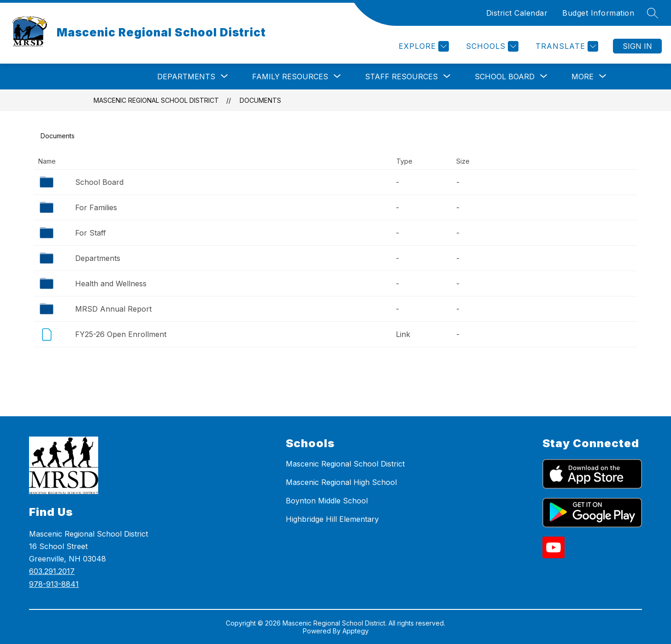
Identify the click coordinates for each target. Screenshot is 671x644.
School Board (99, 182)
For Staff (91, 233)
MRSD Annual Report (113, 309)
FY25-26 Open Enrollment (121, 334)
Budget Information (598, 13)
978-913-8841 (54, 584)
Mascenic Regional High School (341, 482)
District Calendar (517, 13)
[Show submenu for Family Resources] (290, 77)
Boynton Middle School (327, 501)
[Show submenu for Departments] (186, 77)
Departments (98, 258)
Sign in (637, 46)
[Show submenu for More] (583, 77)
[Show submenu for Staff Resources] (401, 77)
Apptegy (356, 631)
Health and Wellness (111, 284)
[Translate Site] (566, 46)
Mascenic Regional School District (156, 100)
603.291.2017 (52, 571)
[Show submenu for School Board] (505, 77)
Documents (260, 100)
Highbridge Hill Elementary (332, 519)
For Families (96, 207)
